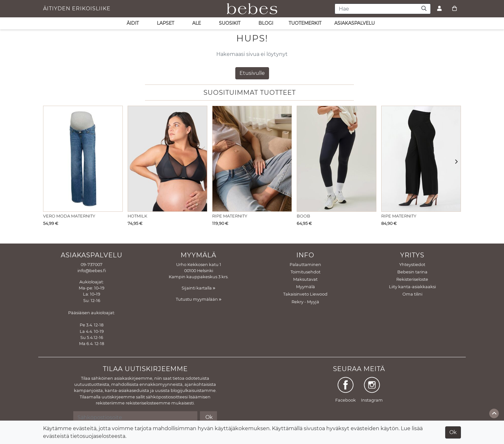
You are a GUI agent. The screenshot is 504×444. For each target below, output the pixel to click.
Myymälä (306, 287)
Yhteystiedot (412, 265)
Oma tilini (412, 294)
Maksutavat (305, 279)
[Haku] (424, 9)
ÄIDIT (133, 23)
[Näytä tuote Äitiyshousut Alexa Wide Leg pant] (421, 159)
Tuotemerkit (305, 23)
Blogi (266, 23)
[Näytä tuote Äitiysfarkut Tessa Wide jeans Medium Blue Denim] (83, 159)
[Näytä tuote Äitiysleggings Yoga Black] (337, 159)
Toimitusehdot (306, 272)
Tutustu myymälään (199, 299)
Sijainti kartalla (198, 288)
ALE (197, 23)
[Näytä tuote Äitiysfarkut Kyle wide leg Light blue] (252, 159)
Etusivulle (252, 73)
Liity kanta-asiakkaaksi (412, 287)
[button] (454, 162)
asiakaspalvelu (355, 23)
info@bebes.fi (92, 271)
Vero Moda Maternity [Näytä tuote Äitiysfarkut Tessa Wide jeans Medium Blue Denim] (69, 216)
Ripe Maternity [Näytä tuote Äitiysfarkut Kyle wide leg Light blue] (230, 216)
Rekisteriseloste (412, 279)
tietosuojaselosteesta (98, 436)
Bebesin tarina (412, 272)
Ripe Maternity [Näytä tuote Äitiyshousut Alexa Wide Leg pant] (399, 216)
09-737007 (92, 265)
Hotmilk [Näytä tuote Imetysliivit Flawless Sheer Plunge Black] (137, 216)
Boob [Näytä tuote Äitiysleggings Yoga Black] (303, 216)
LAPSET (166, 23)
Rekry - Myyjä (305, 302)
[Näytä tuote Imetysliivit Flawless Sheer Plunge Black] (167, 159)
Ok (453, 432)
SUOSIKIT (230, 23)
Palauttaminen (305, 265)
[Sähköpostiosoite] (135, 417)
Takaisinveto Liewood (305, 294)
